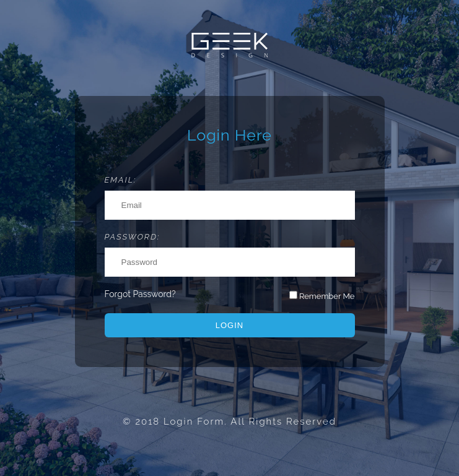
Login (229, 325)
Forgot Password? (140, 294)
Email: (121, 180)
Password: (133, 237)
